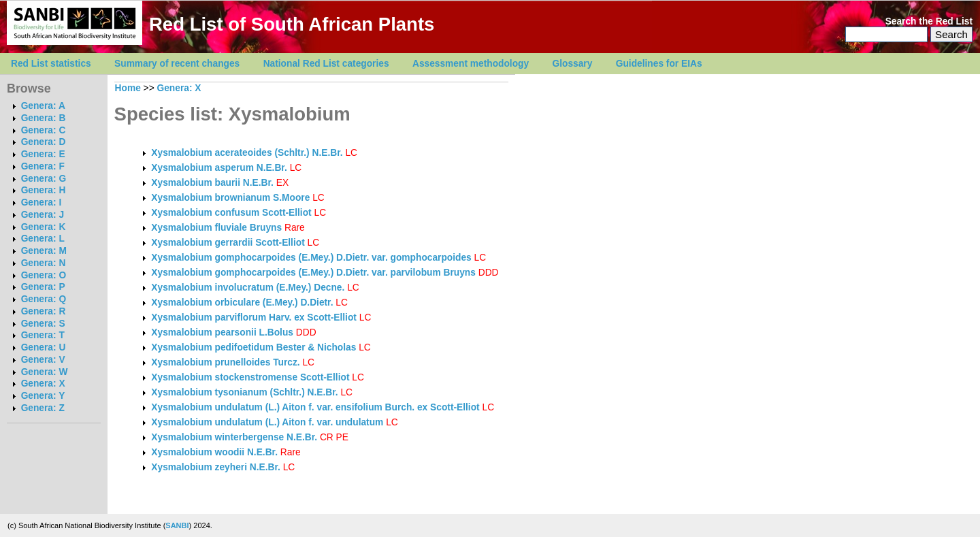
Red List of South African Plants (292, 24)
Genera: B (44, 118)
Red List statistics (51, 64)
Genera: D (44, 142)
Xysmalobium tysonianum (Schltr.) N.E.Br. (244, 392)
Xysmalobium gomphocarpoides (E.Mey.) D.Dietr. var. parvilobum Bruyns (313, 273)
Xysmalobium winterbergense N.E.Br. (234, 437)
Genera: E (43, 154)
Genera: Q (44, 299)
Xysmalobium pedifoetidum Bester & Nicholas (254, 347)
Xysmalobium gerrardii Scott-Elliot (228, 243)
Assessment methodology (471, 64)
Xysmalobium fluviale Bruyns (216, 228)
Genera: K (44, 227)
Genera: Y (43, 396)
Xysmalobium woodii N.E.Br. (214, 452)
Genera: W (45, 372)
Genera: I (42, 202)
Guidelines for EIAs (659, 64)
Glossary (573, 64)
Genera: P (43, 287)
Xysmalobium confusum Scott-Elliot (231, 213)
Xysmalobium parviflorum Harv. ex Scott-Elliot (254, 318)
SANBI (177, 525)
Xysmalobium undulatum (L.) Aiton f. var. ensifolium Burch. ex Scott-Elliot (315, 407)
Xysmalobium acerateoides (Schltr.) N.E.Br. (247, 153)
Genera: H (44, 190)
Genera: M (44, 251)
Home (128, 88)
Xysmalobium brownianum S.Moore (230, 198)
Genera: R (44, 311)
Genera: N (44, 263)
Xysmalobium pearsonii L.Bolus (222, 332)
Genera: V (43, 360)
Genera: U (44, 347)
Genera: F (43, 166)
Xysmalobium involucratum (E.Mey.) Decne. (248, 288)
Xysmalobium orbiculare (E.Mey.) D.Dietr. (242, 303)
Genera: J (43, 215)
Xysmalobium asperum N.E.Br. (219, 168)
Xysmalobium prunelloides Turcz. (225, 362)
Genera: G (44, 179)
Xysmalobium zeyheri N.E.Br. (216, 467)
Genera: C (44, 130)
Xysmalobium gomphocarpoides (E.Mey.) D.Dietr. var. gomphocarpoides (312, 258)
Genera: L (43, 239)
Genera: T (43, 335)
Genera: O (44, 275)
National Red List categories (326, 64)
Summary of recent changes (177, 64)
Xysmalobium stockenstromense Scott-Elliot (250, 377)
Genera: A (43, 106)
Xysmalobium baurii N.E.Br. (212, 183)
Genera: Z (43, 408)
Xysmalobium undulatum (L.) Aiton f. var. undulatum (268, 422)
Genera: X (43, 384)
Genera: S (43, 324)
